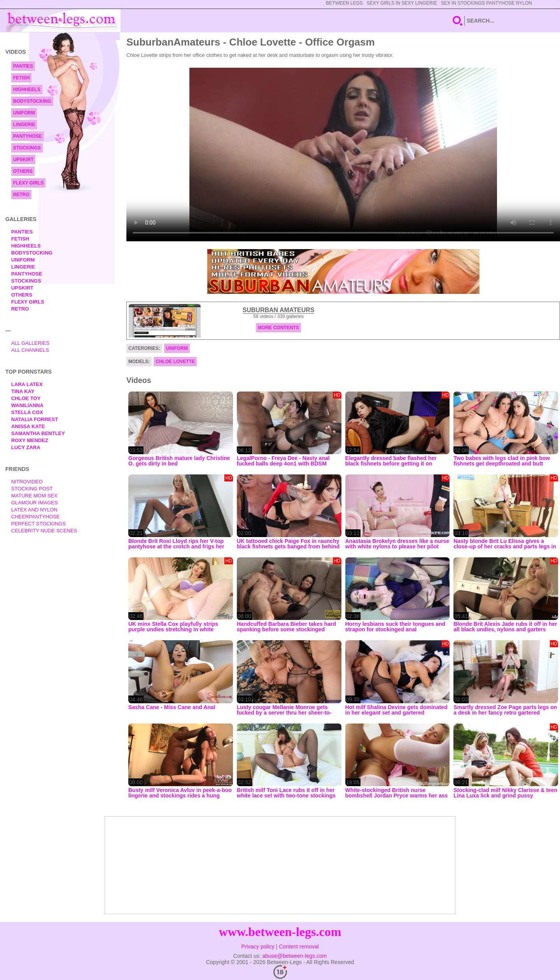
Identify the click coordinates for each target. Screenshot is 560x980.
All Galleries (31, 343)
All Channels (30, 350)
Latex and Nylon (34, 510)
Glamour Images (35, 503)
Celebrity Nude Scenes (44, 531)
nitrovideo (27, 482)
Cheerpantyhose (36, 517)
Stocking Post (32, 489)
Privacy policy (258, 947)
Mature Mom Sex (34, 496)
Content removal (299, 947)
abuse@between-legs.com (294, 956)
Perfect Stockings (38, 524)
